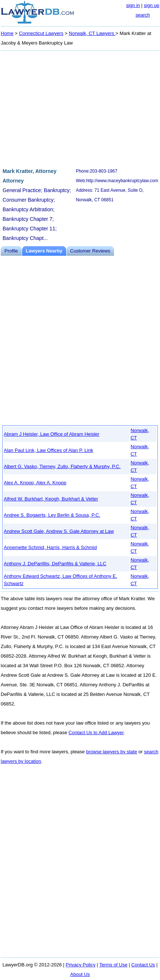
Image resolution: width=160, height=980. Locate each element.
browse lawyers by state (112, 752)
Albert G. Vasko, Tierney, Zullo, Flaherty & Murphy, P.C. (62, 466)
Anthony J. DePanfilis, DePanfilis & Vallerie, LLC (55, 564)
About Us (80, 974)
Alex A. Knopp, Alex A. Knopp (35, 483)
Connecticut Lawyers (41, 33)
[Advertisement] (80, 108)
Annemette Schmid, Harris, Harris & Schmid (50, 547)
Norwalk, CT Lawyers (92, 33)
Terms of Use (113, 965)
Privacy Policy (81, 965)
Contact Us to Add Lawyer (96, 733)
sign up (152, 5)
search (143, 15)
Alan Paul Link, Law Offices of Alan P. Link (48, 450)
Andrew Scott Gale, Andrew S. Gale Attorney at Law (59, 531)
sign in (133, 5)
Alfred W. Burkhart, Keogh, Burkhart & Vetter (51, 499)
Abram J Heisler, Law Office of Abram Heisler (51, 434)
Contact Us (143, 965)
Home (7, 33)
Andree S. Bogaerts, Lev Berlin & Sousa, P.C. (52, 515)
